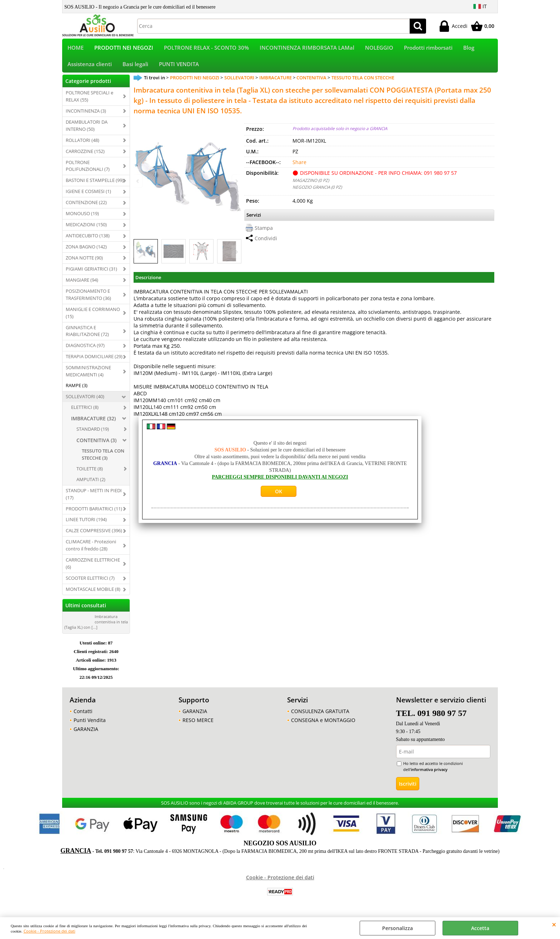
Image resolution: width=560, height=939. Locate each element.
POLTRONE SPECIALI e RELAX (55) (89, 101)
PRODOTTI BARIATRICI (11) (94, 513)
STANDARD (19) (93, 434)
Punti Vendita (90, 725)
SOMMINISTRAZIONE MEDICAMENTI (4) (88, 376)
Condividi (266, 243)
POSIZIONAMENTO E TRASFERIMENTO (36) (88, 299)
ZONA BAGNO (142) (86, 251)
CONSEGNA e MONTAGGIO (323, 725)
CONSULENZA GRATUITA (320, 716)
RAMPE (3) (77, 390)
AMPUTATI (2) (91, 484)
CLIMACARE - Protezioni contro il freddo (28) (91, 550)
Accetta (480, 928)
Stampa (264, 233)
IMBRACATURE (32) (93, 423)
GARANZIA (86, 734)
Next (236, 256)
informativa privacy (429, 774)
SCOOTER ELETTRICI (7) (90, 583)
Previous (138, 256)
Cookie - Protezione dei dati (49, 931)
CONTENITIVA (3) (96, 445)
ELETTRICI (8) (85, 412)
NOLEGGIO (379, 49)
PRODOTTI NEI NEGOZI (124, 49)
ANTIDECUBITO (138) (88, 240)
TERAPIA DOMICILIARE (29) (94, 361)
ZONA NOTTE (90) (84, 262)
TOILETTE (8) (90, 473)
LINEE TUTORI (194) (86, 524)
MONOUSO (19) (82, 218)
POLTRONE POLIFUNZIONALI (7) (88, 170)
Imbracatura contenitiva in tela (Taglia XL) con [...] (96, 626)
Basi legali (135, 68)
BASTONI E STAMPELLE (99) (95, 185)
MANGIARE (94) (82, 285)
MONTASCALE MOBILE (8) (93, 594)
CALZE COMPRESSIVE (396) (94, 535)
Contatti (83, 716)
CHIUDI (554, 924)
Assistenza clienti (90, 68)
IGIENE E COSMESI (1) (88, 196)
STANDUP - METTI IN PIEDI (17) (94, 499)
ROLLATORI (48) (82, 145)
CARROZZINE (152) (85, 156)
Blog (469, 49)
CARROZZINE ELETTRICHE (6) (93, 568)
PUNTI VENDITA (179, 68)
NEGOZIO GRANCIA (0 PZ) (317, 192)
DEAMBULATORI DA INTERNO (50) (87, 130)
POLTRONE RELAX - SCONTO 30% (206, 49)
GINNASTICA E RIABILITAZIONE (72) (87, 336)
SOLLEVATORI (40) (85, 401)
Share (299, 167)
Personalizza (397, 928)
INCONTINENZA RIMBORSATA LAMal (307, 49)
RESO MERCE (198, 725)
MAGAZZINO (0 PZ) (311, 185)
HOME (76, 49)
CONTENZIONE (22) (86, 207)
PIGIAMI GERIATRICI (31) (91, 273)
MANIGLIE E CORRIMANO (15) (93, 317)
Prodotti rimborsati (428, 49)
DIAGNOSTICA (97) (85, 350)
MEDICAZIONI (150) (86, 229)
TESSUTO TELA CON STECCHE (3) (103, 459)
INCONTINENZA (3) (86, 115)
